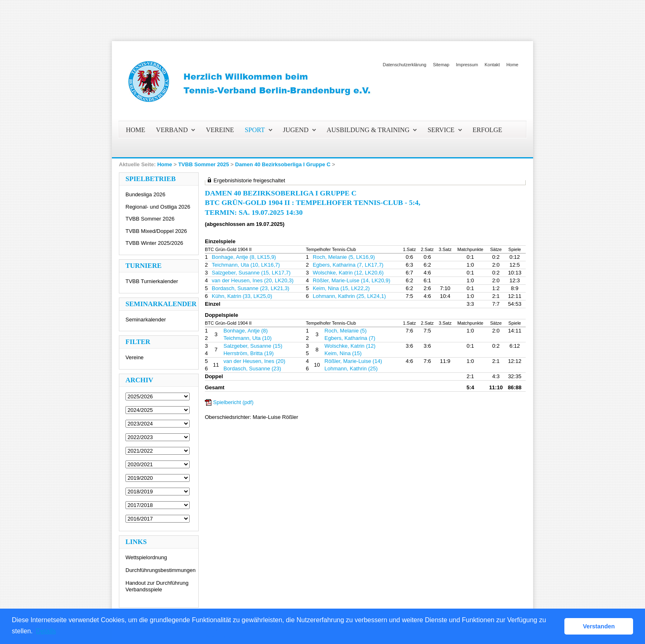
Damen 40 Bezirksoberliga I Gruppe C (283, 164)
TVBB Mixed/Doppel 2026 (156, 231)
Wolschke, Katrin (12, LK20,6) (348, 273)
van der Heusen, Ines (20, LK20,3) (253, 280)
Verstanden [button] (599, 626)
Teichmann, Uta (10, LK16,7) (246, 265)
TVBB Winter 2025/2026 (154, 243)
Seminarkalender (146, 320)
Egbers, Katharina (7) (350, 338)
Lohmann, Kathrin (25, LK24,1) (349, 296)
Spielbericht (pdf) (233, 402)
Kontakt (492, 65)
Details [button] (46, 631)
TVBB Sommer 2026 (150, 219)
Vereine (135, 357)
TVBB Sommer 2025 (204, 164)
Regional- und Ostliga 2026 (158, 207)
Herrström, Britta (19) (248, 353)
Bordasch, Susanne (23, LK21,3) (251, 288)
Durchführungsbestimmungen (161, 570)
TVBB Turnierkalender (152, 281)
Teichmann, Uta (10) (247, 338)
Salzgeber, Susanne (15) (253, 346)
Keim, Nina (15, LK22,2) (341, 288)
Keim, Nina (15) (343, 353)
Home (512, 65)
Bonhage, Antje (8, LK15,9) (244, 257)
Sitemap (441, 65)
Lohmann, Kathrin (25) (351, 368)
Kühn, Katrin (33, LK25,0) (242, 296)
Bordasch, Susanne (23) (252, 368)
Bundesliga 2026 (145, 194)
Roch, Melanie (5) (346, 331)
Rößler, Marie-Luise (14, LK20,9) (352, 280)
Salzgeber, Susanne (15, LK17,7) (251, 273)
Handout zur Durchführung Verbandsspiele (157, 586)
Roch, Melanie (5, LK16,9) (344, 257)
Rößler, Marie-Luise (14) (353, 361)
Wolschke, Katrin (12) (350, 346)
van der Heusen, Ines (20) (254, 361)
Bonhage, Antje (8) (246, 331)
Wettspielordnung (146, 557)
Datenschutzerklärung (405, 65)
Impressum (467, 65)
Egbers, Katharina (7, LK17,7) (348, 265)
